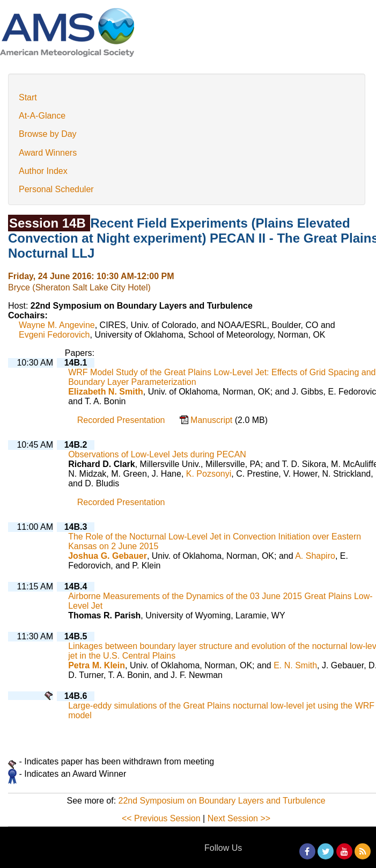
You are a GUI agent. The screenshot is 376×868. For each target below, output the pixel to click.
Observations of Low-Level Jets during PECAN (157, 454)
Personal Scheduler (56, 189)
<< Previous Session (161, 818)
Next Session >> (239, 818)
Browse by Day (48, 134)
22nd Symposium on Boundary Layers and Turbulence (222, 801)
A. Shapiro (315, 556)
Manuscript (213, 420)
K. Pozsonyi (209, 474)
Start (28, 97)
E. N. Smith (295, 665)
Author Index (43, 171)
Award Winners (48, 153)
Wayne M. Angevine (57, 325)
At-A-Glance (42, 116)
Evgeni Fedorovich (54, 335)
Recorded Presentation (121, 420)
